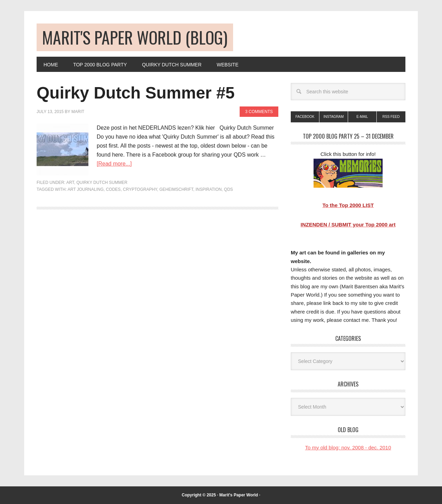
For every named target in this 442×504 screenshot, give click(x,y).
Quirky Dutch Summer (102, 183)
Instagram (334, 117)
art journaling (86, 189)
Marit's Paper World (239, 495)
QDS (229, 189)
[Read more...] (114, 164)
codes (113, 189)
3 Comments (259, 112)
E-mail (362, 117)
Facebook (305, 117)
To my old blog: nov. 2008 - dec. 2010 (348, 447)
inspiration (209, 189)
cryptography (140, 189)
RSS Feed (391, 117)
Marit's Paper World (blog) (135, 37)
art (70, 183)
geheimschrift (176, 189)
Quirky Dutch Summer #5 (136, 93)
